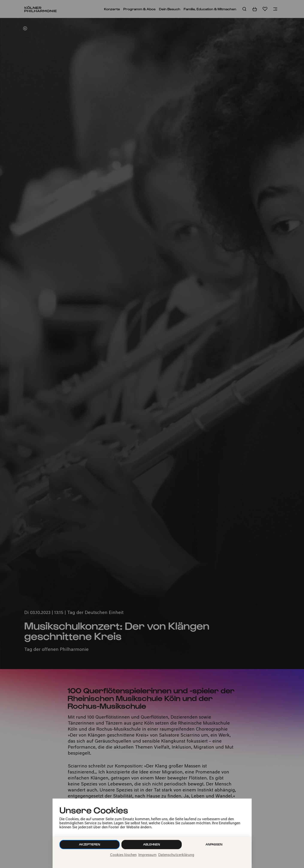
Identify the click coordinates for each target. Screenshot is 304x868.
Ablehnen (152, 844)
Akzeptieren (90, 844)
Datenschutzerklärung (176, 855)
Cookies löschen (123, 855)
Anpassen (214, 844)
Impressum (147, 855)
